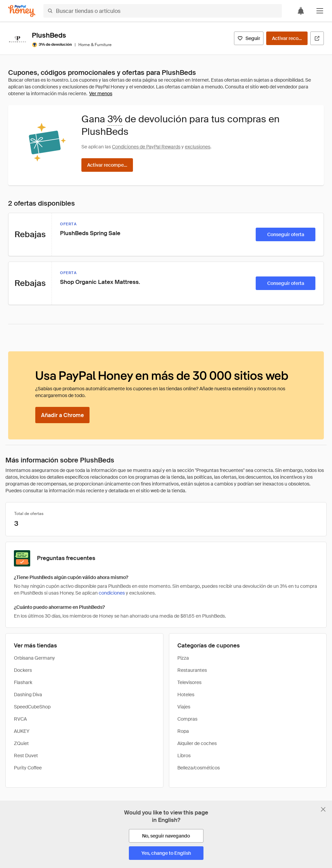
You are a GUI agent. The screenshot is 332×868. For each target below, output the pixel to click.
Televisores (189, 682)
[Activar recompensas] (287, 38)
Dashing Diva (28, 695)
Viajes (184, 707)
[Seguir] (249, 38)
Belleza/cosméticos (199, 768)
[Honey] (22, 11)
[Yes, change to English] (166, 853)
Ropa (183, 731)
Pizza (183, 658)
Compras (187, 719)
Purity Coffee (28, 768)
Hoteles (186, 695)
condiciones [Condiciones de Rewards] (112, 593)
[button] (320, 11)
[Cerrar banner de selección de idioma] (323, 809)
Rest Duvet (26, 756)
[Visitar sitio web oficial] (317, 38)
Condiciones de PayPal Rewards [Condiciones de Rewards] (146, 147)
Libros (184, 756)
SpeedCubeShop (32, 707)
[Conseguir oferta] (286, 234)
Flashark (23, 682)
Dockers (23, 670)
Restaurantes (192, 670)
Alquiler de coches (197, 743)
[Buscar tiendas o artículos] (163, 11)
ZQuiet (21, 743)
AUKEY (22, 731)
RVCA (20, 719)
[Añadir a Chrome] (62, 415)
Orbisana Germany (34, 658)
